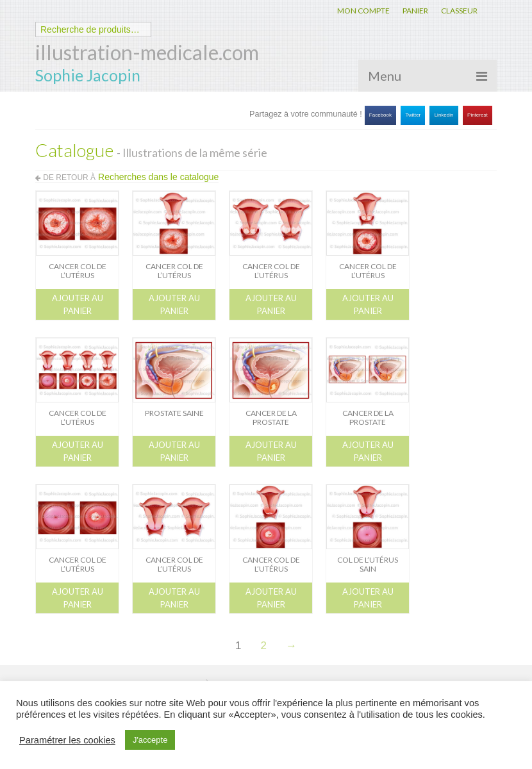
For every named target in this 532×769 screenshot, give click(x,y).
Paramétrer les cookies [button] (67, 740)
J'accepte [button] (150, 740)
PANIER (415, 11)
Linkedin (444, 115)
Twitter (413, 115)
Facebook (380, 115)
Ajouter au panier (78, 304)
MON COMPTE (363, 11)
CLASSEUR (459, 11)
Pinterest (478, 115)
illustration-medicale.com (147, 52)
